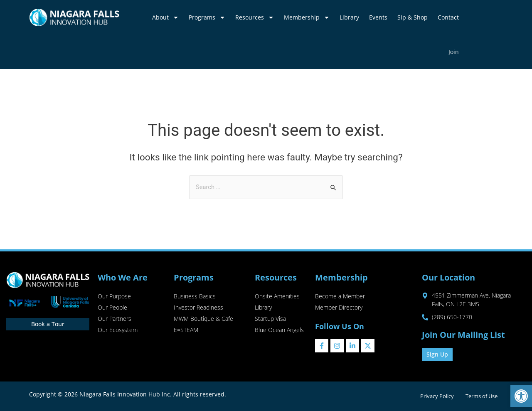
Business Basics (195, 297)
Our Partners (115, 320)
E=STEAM (186, 331)
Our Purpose (114, 297)
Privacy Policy (435, 396)
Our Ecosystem (118, 331)
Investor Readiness (198, 308)
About (165, 17)
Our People (112, 308)
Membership (307, 17)
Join (454, 52)
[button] (521, 396)
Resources (255, 17)
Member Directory (339, 308)
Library (349, 17)
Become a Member (340, 297)
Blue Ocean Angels (279, 331)
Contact (448, 17)
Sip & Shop (413, 17)
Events (378, 17)
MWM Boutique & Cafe (203, 320)
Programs (207, 17)
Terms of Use (481, 396)
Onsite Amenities (277, 297)
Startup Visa (270, 320)
